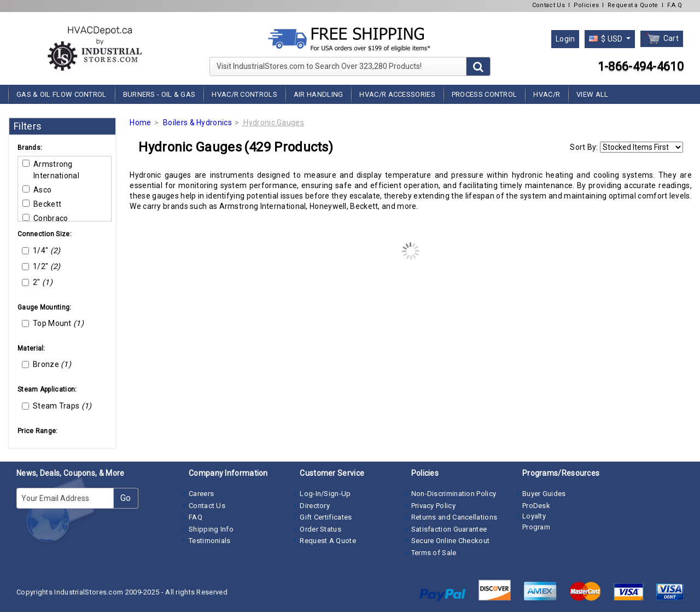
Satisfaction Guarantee (449, 529)
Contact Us (549, 5)
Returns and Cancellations (454, 517)
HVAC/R (547, 94)
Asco (37, 190)
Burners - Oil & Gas (159, 94)
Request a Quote (633, 5)
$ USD (607, 39)
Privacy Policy (433, 506)
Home (140, 123)
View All (592, 94)
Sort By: (584, 147)
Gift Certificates (326, 517)
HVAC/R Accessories (397, 94)
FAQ (196, 517)
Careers (201, 494)
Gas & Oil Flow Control (62, 94)
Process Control (485, 94)
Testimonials (210, 541)
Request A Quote (328, 541)
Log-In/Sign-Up (325, 494)
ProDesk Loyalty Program (536, 516)
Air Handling (319, 94)
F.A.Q (675, 5)
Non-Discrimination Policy (454, 494)
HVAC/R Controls (244, 94)
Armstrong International (51, 170)
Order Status (320, 529)
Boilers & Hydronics (197, 123)
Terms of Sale (434, 553)
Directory (315, 506)
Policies (586, 5)
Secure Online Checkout (451, 541)
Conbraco (45, 218)
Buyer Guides (544, 494)
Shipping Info (211, 529)
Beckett (42, 204)
